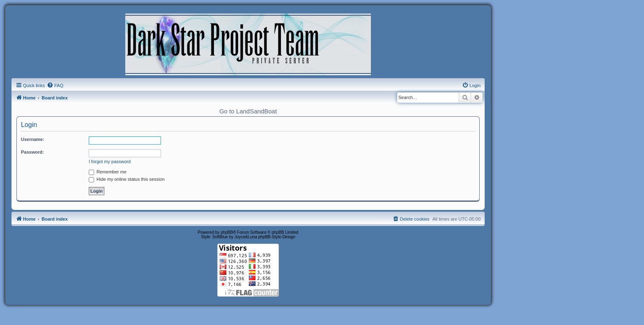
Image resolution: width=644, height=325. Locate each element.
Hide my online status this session (127, 179)
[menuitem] (55, 85)
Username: (33, 139)
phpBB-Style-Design (277, 237)
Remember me (108, 172)
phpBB (227, 232)
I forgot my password (110, 161)
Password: (32, 152)
